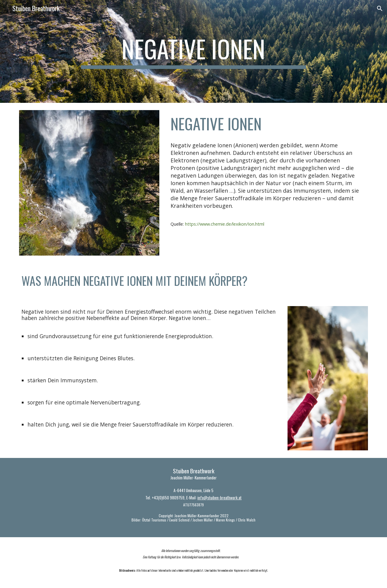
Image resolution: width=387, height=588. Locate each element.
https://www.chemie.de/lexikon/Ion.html (225, 224)
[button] (380, 8)
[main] (193, 51)
